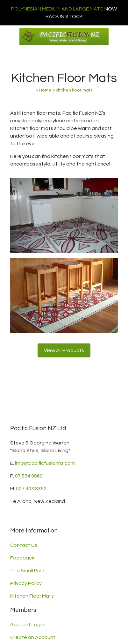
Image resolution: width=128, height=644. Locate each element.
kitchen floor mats (74, 90)
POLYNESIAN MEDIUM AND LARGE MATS (57, 9)
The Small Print (28, 571)
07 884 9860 (29, 476)
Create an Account (33, 637)
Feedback (22, 558)
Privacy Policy (26, 583)
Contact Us (24, 545)
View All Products (64, 350)
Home (45, 90)
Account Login (27, 625)
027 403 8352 (31, 489)
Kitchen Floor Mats (32, 596)
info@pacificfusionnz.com (45, 463)
